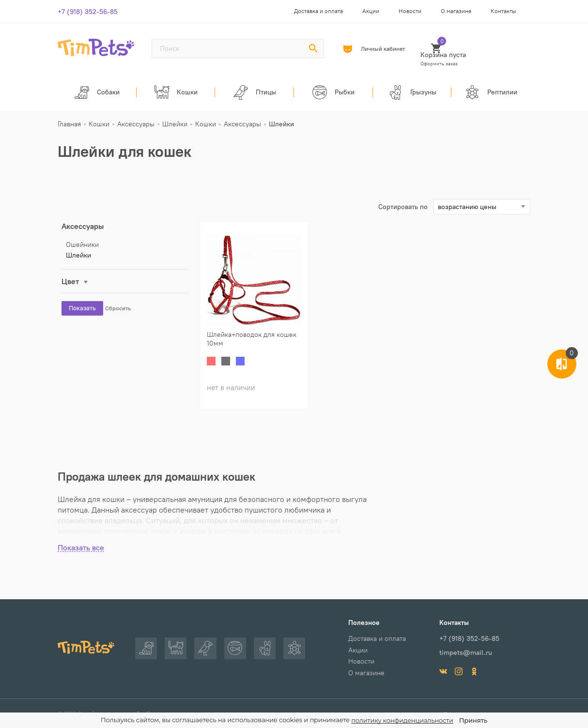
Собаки (97, 93)
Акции (371, 11)
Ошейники (82, 246)
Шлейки (78, 257)
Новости (410, 11)
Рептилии (491, 93)
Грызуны (412, 93)
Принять (474, 720)
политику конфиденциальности (402, 721)
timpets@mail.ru (466, 652)
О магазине (456, 11)
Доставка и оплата (318, 11)
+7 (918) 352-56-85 (88, 12)
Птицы (255, 93)
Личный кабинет (378, 49)
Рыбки (333, 93)
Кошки (176, 93)
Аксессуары (83, 228)
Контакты (503, 11)
